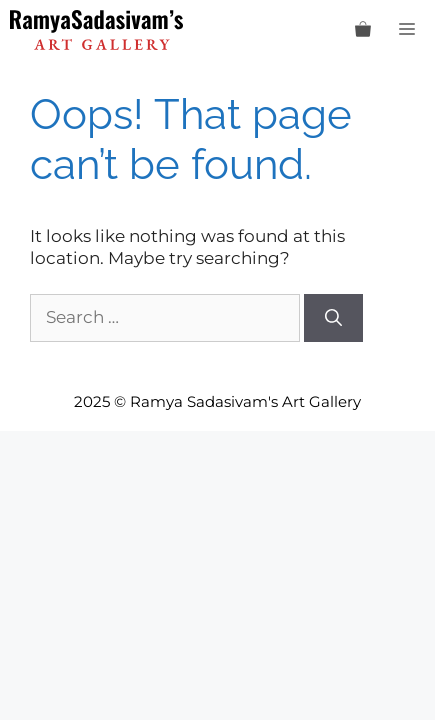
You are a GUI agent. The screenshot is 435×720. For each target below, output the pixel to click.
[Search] (333, 318)
